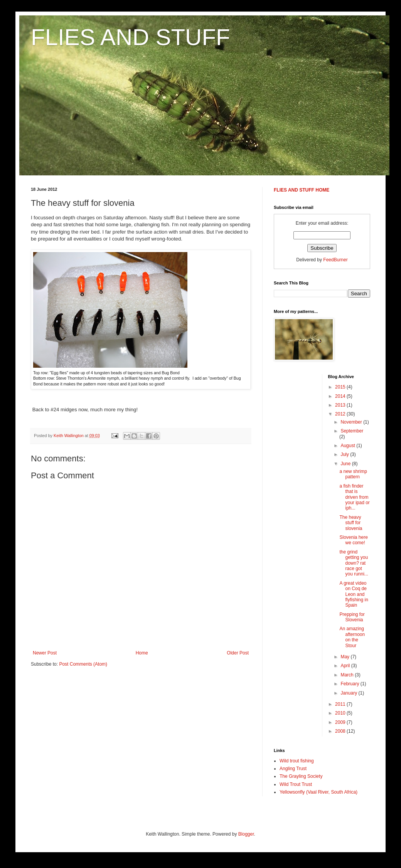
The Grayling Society (301, 776)
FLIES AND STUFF (131, 37)
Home (142, 653)
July (345, 454)
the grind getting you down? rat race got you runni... (354, 563)
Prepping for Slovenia (352, 617)
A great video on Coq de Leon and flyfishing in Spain (354, 594)
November (352, 422)
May (345, 657)
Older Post (238, 653)
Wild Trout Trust (296, 784)
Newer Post (45, 653)
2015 (341, 387)
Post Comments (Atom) (83, 664)
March (348, 675)
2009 (341, 722)
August (348, 446)
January (349, 693)
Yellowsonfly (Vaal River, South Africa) (318, 792)
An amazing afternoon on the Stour (352, 637)
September (352, 431)
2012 (341, 414)
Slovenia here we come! (353, 540)
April (346, 666)
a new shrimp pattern (353, 474)
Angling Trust (293, 769)
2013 (341, 405)
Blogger (246, 834)
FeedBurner (335, 260)
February (350, 684)
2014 (341, 396)
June (346, 464)
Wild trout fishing (297, 761)
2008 (341, 731)
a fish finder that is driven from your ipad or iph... (354, 497)
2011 (341, 704)
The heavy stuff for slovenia (351, 523)
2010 (341, 713)
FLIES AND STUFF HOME (302, 190)
